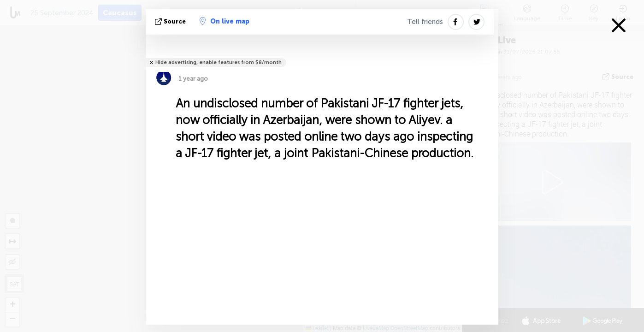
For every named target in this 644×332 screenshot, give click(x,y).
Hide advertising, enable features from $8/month (219, 62)
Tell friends (425, 22)
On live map (225, 21)
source (171, 21)
